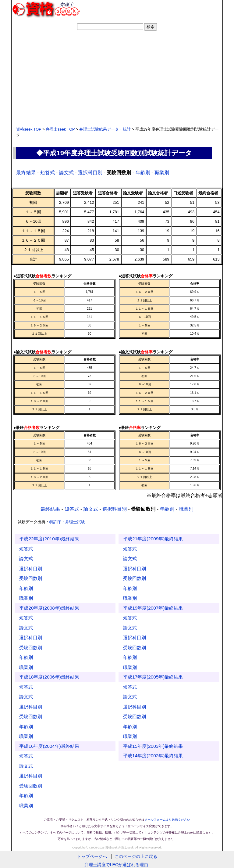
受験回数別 (31, 578)
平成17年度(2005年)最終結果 (153, 677)
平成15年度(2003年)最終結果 (153, 746)
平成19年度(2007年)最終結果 (153, 608)
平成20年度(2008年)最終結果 (49, 608)
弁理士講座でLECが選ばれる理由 (117, 865)
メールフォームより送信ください (167, 820)
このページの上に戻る (136, 856)
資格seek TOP (29, 129)
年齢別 (143, 173)
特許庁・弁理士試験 (67, 522)
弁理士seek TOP (60, 129)
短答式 (48, 173)
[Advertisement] (117, 78)
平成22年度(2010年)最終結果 (49, 539)
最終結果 (26, 173)
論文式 (66, 173)
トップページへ (92, 856)
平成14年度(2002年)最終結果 (153, 756)
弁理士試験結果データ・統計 (105, 129)
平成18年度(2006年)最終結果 (49, 677)
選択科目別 (90, 173)
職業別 (162, 173)
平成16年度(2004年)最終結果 (49, 746)
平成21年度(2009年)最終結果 (153, 539)
